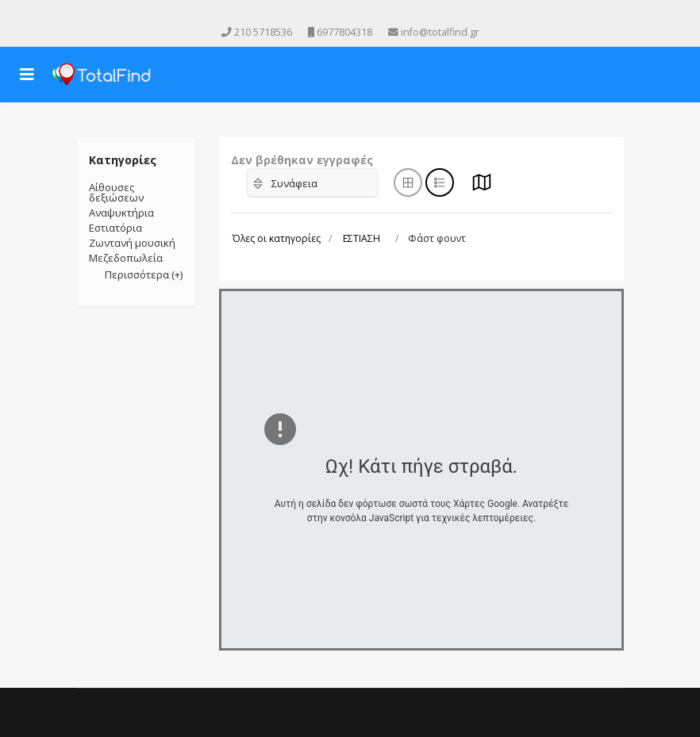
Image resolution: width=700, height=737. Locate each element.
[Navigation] (27, 75)
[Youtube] (339, 15)
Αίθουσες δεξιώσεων (116, 192)
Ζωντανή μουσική (132, 243)
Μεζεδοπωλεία (126, 258)
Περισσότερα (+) (144, 275)
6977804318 (344, 32)
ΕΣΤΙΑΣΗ (362, 238)
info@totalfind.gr (440, 32)
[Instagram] (361, 15)
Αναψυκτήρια (121, 213)
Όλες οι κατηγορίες (277, 238)
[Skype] (383, 15)
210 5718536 (263, 32)
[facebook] (317, 15)
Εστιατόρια (115, 228)
